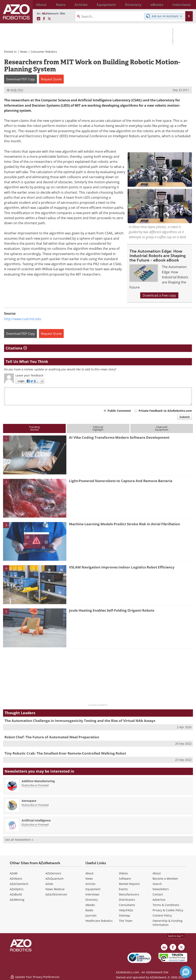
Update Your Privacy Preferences (35, 975)
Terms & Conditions (166, 905)
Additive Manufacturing (38, 781)
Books (89, 910)
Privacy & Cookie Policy (168, 910)
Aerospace (29, 801)
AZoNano (16, 879)
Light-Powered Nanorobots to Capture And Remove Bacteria (121, 481)
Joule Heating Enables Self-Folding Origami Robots (112, 610)
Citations (16, 348)
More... (187, 4)
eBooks (90, 905)
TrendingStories (34, 428)
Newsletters (161, 889)
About (89, 873)
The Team (126, 921)
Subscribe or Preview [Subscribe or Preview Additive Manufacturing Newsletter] (35, 785)
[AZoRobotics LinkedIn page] (39, 19)
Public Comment (119, 411)
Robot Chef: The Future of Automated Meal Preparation (52, 737)
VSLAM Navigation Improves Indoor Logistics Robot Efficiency (122, 567)
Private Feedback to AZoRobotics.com (165, 411)
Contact (158, 894)
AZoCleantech (19, 884)
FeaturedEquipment (162, 428)
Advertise (159, 900)
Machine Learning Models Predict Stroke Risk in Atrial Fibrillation (124, 524)
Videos (123, 873)
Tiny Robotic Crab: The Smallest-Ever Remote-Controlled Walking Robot (65, 753)
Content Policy (162, 915)
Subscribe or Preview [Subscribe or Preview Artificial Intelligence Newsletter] (35, 825)
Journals (91, 915)
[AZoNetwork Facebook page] (44, 19)
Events (123, 889)
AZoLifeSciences (56, 894)
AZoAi (49, 884)
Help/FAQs (126, 910)
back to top (176, 936)
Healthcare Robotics (99, 921)
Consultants (127, 905)
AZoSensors (53, 873)
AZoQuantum (54, 879)
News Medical (55, 889)
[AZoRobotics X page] (49, 19)
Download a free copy (159, 295)
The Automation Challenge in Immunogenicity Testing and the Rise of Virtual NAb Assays (80, 721)
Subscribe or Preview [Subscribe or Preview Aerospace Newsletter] (35, 805)
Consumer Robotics (44, 52)
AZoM (14, 873)
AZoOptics (17, 889)
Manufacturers (129, 894)
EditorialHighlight (98, 428)
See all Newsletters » (19, 840)
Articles (90, 884)
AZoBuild (16, 894)
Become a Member (165, 879)
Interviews (92, 894)
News (24, 52)
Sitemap (124, 915)
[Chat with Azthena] (186, 972)
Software (125, 879)
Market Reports (129, 884)
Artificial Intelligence (36, 820)
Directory (92, 900)
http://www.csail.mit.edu (23, 319)
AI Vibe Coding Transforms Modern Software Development (119, 437)
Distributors (127, 900)
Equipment (93, 889)
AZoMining (17, 900)
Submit (185, 417)
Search (157, 884)
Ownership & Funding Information (167, 923)
